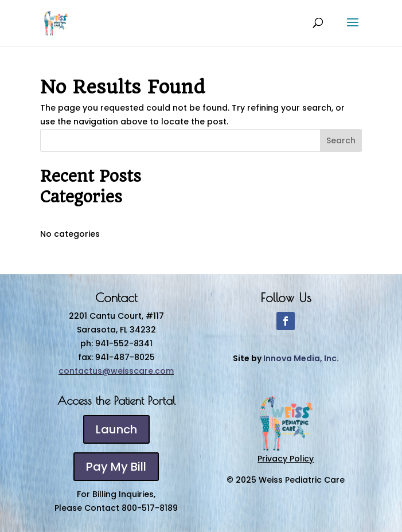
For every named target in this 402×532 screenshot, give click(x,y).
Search (341, 140)
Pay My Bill (116, 467)
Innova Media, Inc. (301, 358)
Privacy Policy (286, 459)
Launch (116, 429)
